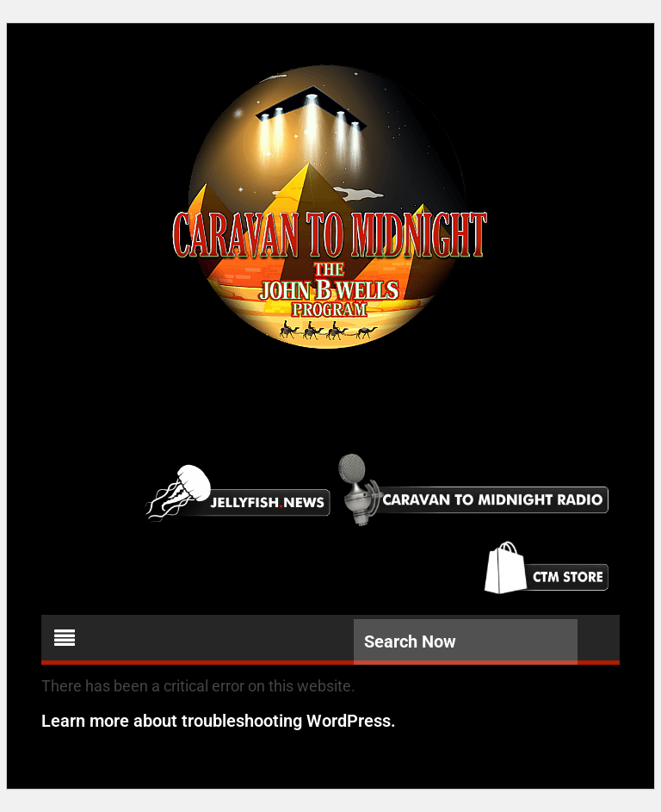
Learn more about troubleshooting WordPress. (219, 721)
